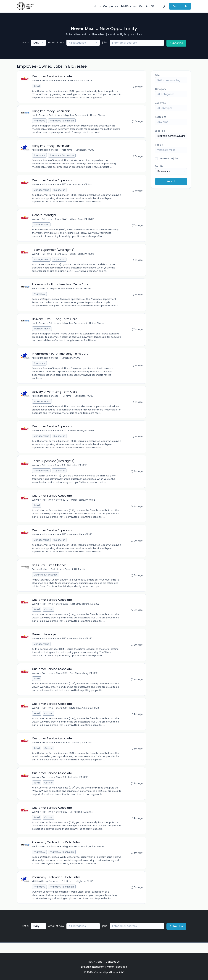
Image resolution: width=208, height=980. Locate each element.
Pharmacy (40, 121)
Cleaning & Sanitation (46, 581)
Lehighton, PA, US (85, 151)
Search (171, 181)
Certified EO (147, 6)
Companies (111, 6)
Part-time (48, 81)
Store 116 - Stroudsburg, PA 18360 (74, 751)
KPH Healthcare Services (45, 151)
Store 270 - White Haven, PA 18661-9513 (78, 716)
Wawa (36, 81)
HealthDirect (39, 116)
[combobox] (38, 43)
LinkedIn (86, 967)
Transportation (42, 332)
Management (42, 192)
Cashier (49, 616)
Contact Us (113, 962)
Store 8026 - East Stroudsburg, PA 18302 (78, 611)
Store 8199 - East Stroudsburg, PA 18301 (77, 681)
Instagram (98, 967)
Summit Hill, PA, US (75, 575)
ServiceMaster (40, 575)
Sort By (159, 166)
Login (163, 6)
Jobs (97, 6)
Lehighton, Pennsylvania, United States (84, 116)
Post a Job (180, 6)
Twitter (109, 967)
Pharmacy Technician (62, 121)
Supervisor (59, 192)
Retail (37, 86)
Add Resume (129, 6)
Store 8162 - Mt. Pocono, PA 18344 (74, 186)
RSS (91, 962)
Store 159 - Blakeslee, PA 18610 (72, 470)
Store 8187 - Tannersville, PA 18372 (75, 81)
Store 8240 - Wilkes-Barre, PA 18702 (75, 221)
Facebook (121, 967)
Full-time (47, 186)
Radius (159, 145)
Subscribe (176, 43)
